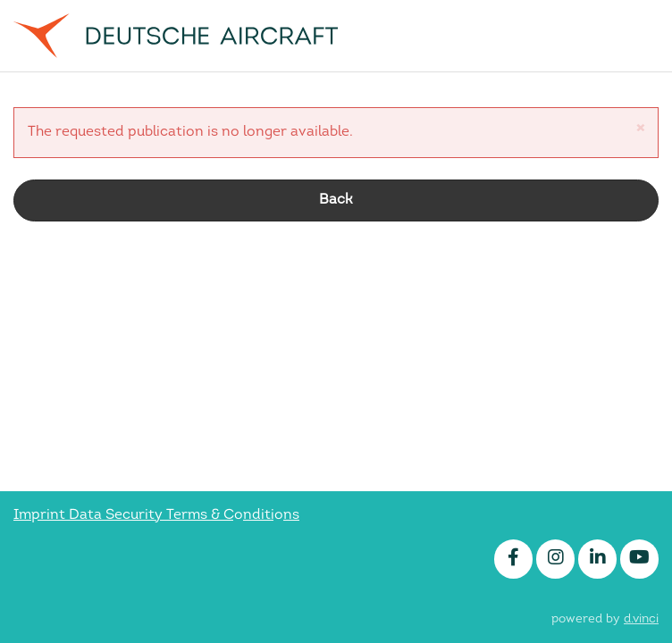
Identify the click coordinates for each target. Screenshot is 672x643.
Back (336, 200)
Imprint (41, 515)
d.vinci (641, 619)
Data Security (118, 515)
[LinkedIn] (597, 559)
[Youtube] (639, 559)
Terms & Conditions (233, 515)
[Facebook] (513, 559)
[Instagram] (555, 559)
